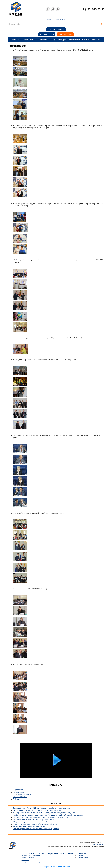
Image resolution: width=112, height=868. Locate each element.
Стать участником (47, 34)
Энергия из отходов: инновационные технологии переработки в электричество (42, 817)
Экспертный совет (28, 858)
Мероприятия (18, 790)
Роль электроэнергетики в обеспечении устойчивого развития (36, 829)
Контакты (97, 40)
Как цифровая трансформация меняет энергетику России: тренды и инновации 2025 (45, 813)
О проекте (15, 40)
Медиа (41, 854)
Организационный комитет (31, 856)
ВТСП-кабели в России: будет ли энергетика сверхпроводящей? (37, 810)
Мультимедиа (59, 40)
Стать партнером (65, 34)
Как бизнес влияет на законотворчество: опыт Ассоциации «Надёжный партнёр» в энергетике (48, 815)
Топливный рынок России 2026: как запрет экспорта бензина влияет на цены (42, 808)
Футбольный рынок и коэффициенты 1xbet (29, 826)
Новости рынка (19, 792)
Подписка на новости (56, 29)
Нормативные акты (79, 40)
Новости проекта (25, 794)
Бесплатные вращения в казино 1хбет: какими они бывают (35, 824)
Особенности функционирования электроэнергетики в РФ (35, 820)
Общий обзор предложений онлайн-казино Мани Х (32, 822)
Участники (25, 860)
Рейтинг (43, 40)
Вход (49, 19)
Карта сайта (60, 19)
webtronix (64, 867)
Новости (29, 40)
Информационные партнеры (31, 862)
